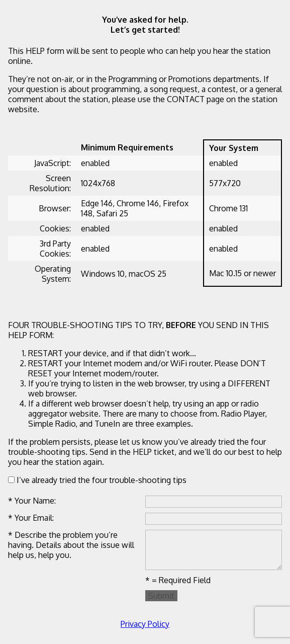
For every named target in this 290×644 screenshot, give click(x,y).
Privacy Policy (145, 624)
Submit (161, 596)
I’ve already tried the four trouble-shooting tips (97, 480)
